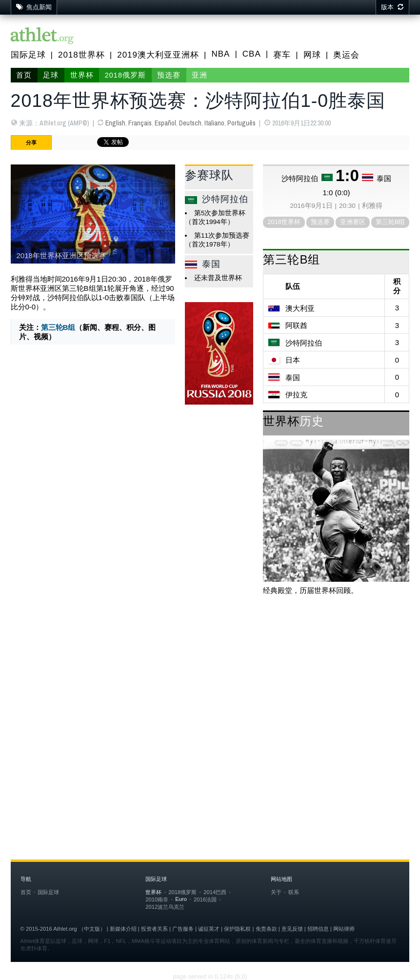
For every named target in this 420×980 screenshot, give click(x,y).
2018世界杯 (81, 55)
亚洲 (200, 75)
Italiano (214, 123)
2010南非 (157, 899)
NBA (220, 54)
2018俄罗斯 (125, 75)
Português (241, 123)
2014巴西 (215, 892)
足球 (51, 75)
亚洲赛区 (353, 222)
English (115, 123)
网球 (312, 55)
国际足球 (28, 55)
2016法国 (205, 899)
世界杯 (82, 75)
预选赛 (169, 75)
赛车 (282, 55)
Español (165, 123)
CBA (252, 54)
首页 (24, 75)
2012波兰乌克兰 (165, 907)
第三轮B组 (58, 327)
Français (140, 123)
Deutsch (190, 123)
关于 (276, 892)
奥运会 (346, 55)
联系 (294, 892)
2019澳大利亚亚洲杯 (158, 55)
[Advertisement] (210, 681)
